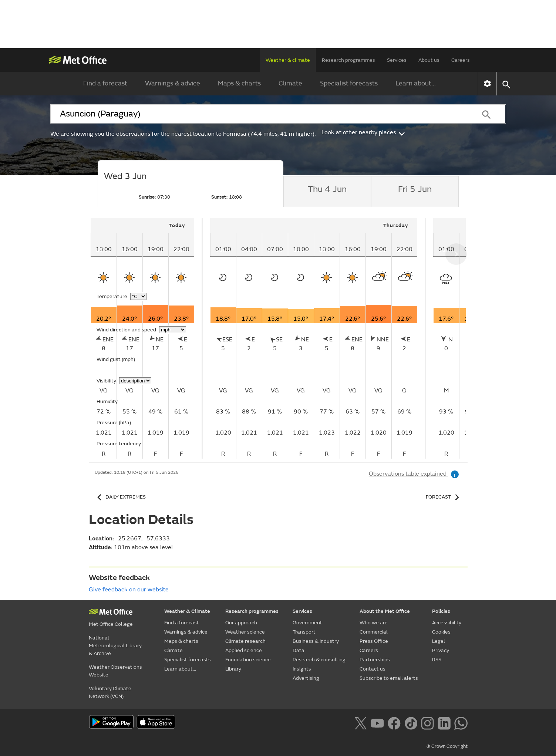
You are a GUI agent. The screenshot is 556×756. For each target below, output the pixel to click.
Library (233, 669)
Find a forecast (105, 83)
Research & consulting (319, 660)
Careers (461, 60)
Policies (441, 611)
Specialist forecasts (349, 83)
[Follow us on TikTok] (411, 722)
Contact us (373, 669)
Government (307, 623)
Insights (302, 669)
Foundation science (248, 660)
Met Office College (111, 624)
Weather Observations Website (115, 671)
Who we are (374, 623)
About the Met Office (385, 611)
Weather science (245, 632)
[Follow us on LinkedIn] (444, 722)
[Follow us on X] (360, 722)
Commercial (374, 632)
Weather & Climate (187, 611)
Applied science (244, 650)
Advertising (306, 678)
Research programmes (348, 60)
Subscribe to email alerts (389, 678)
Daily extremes (120, 497)
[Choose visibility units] (135, 381)
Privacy (441, 650)
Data (299, 650)
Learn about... (416, 83)
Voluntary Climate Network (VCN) (110, 692)
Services (397, 60)
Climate (290, 83)
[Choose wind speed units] (173, 330)
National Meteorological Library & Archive (115, 646)
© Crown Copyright (447, 746)
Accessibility (447, 623)
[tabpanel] (147, 338)
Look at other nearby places (364, 132)
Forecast (444, 497)
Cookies (441, 632)
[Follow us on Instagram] (427, 722)
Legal (439, 641)
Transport (304, 632)
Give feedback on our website (129, 590)
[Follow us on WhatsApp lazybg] (461, 722)
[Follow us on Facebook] (394, 722)
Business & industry (316, 641)
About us (429, 60)
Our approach (241, 623)
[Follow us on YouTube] (377, 722)
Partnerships (375, 660)
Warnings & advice (173, 83)
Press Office (374, 641)
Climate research (245, 641)
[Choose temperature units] (138, 296)
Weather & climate (288, 60)
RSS (437, 660)
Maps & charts (239, 83)
